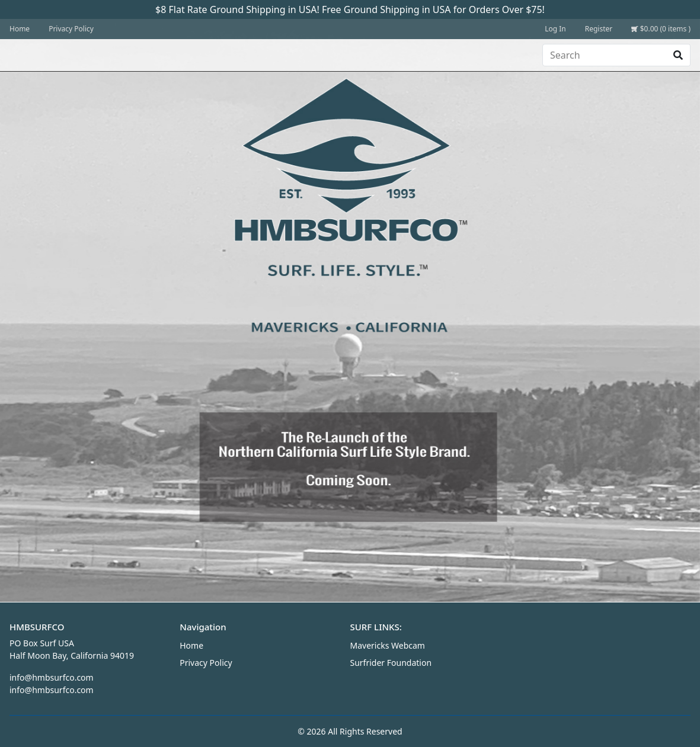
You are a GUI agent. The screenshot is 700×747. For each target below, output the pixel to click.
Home (20, 29)
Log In (555, 29)
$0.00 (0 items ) (661, 29)
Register (599, 29)
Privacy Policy (71, 29)
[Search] (605, 55)
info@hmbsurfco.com (52, 677)
